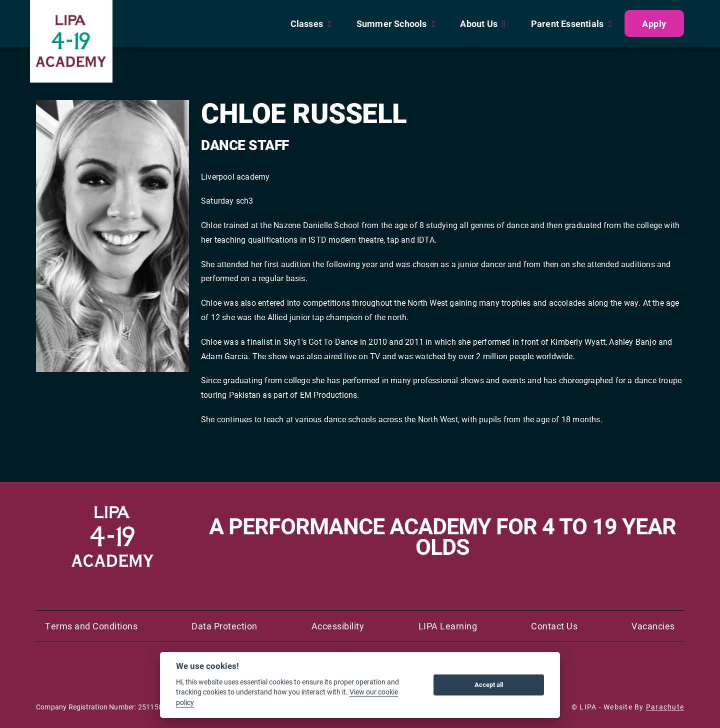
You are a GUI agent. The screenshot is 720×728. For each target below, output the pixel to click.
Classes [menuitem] (307, 24)
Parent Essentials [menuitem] (567, 24)
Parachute (665, 707)
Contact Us (554, 626)
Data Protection (224, 626)
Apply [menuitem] (654, 24)
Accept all (489, 684)
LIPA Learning (448, 626)
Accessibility (338, 626)
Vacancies (653, 626)
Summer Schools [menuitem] (392, 24)
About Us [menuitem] (479, 24)
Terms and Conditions (91, 626)
